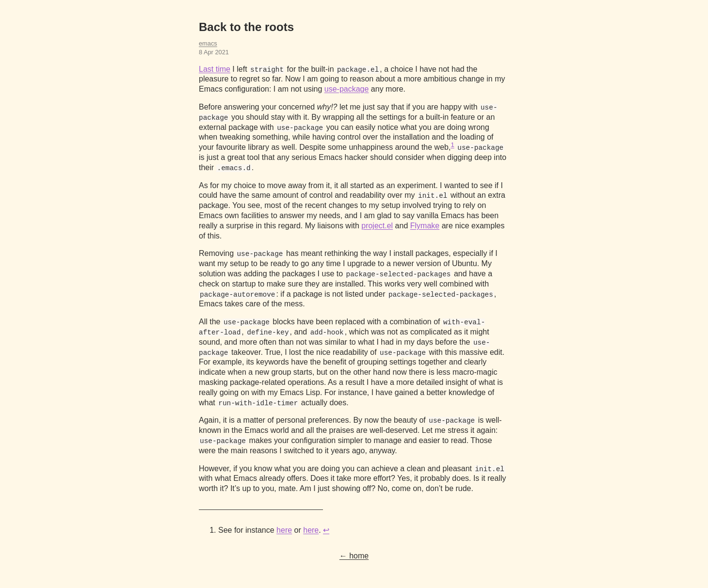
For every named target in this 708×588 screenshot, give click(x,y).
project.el (377, 226)
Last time (215, 69)
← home (354, 556)
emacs (208, 43)
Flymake (425, 226)
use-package (347, 89)
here (284, 530)
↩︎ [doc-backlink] (326, 530)
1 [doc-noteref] (452, 145)
